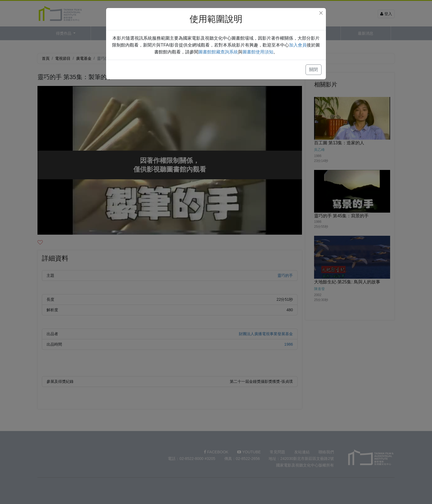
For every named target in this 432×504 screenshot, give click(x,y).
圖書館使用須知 (258, 52)
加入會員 (298, 45)
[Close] (321, 13)
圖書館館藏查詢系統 (218, 52)
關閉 (314, 70)
